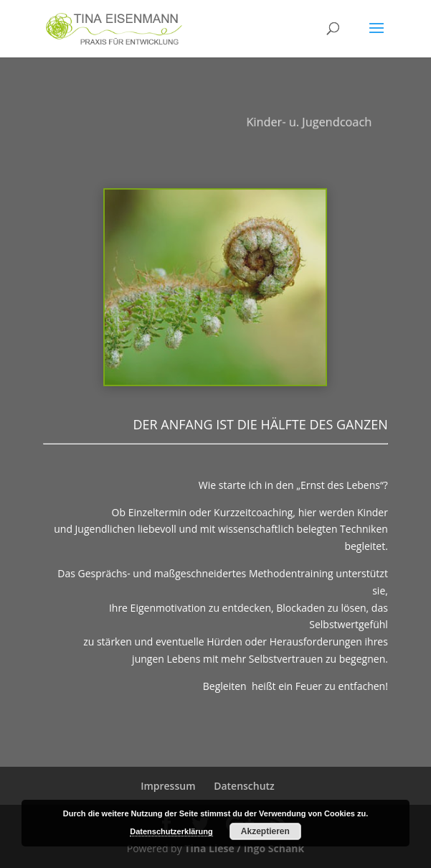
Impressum (168, 786)
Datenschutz (244, 786)
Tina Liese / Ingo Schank (244, 848)
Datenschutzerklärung (171, 831)
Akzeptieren (265, 831)
